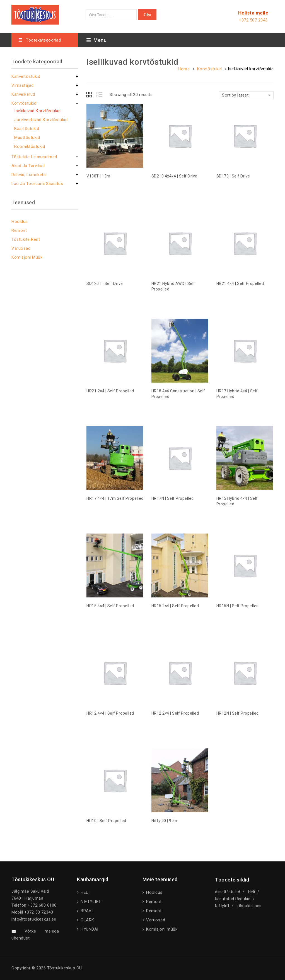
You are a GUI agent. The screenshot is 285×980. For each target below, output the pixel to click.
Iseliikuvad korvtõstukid (37, 111)
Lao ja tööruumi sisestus (37, 184)
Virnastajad (23, 85)
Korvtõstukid (210, 69)
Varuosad (21, 248)
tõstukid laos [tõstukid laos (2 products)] (249, 906)
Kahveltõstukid (26, 76)
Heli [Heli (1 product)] (252, 892)
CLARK (87, 920)
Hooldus (20, 222)
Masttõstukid (27, 138)
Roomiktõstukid (30, 146)
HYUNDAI (89, 929)
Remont (19, 230)
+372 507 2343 (253, 20)
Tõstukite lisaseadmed (34, 157)
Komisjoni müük (27, 257)
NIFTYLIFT (90, 902)
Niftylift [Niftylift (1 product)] (222, 906)
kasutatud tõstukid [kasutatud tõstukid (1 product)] (233, 899)
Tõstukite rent (26, 239)
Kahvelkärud (23, 94)
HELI (85, 892)
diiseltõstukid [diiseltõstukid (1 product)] (228, 892)
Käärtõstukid (27, 129)
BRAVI (86, 911)
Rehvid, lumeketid (29, 175)
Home (184, 69)
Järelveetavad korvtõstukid (41, 120)
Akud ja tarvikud (28, 166)
